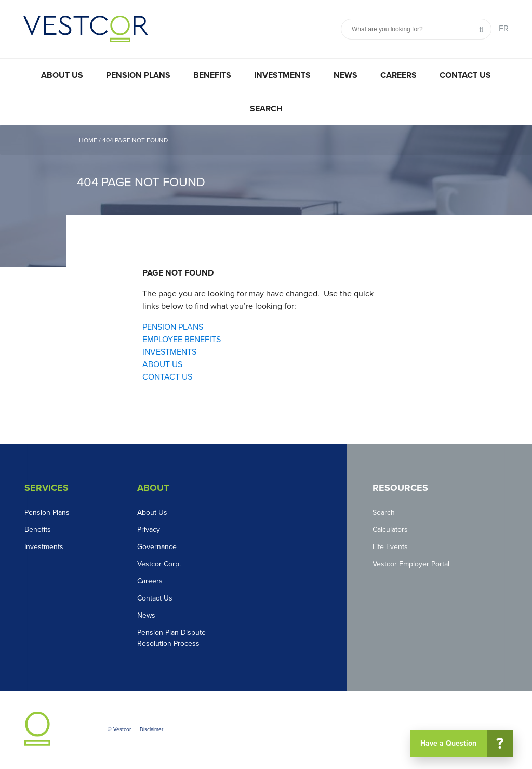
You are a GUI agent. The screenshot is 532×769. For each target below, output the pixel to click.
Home (88, 140)
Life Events (390, 547)
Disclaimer (151, 729)
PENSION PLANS (173, 327)
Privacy (149, 530)
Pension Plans (138, 75)
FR (504, 29)
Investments (282, 75)
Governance (157, 547)
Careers (398, 75)
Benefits (212, 75)
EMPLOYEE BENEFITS (182, 340)
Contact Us (465, 75)
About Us (62, 75)
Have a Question (466, 743)
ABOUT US (162, 364)
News (345, 75)
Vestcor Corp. (159, 564)
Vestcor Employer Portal (411, 564)
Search (266, 109)
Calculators (390, 530)
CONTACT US (167, 377)
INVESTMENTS (169, 352)
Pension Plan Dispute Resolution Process (171, 638)
